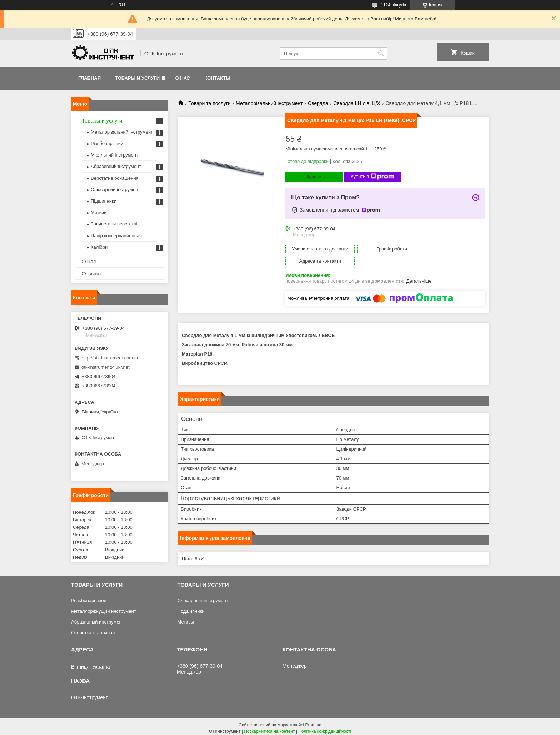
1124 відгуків (393, 5)
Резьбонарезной (89, 597)
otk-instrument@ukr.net (106, 367)
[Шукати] (381, 53)
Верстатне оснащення (115, 178)
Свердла (318, 103)
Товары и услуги (137, 78)
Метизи (99, 212)
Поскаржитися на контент (269, 728)
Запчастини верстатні (114, 224)
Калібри (99, 247)
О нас (183, 78)
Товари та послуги (209, 103)
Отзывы (92, 274)
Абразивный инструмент (97, 619)
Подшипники (191, 608)
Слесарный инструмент (202, 597)
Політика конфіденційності (325, 728)
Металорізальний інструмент (269, 103)
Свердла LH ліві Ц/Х (357, 103)
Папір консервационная (116, 236)
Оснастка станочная (93, 629)
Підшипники (104, 201)
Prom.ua (313, 722)
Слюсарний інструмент (115, 190)
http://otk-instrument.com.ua (111, 358)
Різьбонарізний (107, 143)
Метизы (185, 619)
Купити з (372, 177)
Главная (89, 78)
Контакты (217, 78)
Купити (314, 177)
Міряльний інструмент (114, 155)
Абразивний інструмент (116, 166)
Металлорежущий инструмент (103, 608)
